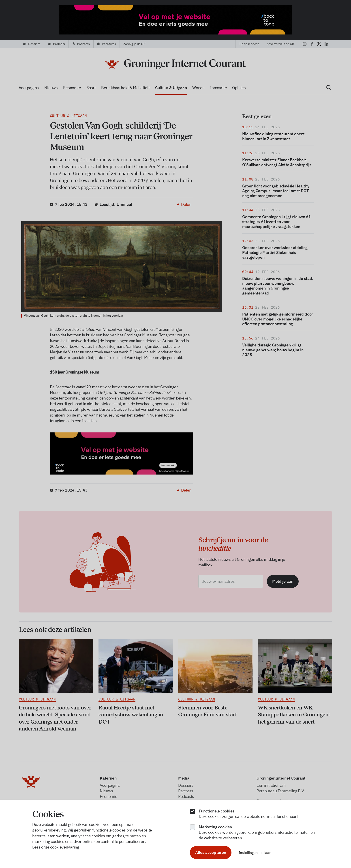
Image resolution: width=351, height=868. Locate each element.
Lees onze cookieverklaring (56, 847)
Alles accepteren (211, 852)
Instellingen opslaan (255, 853)
